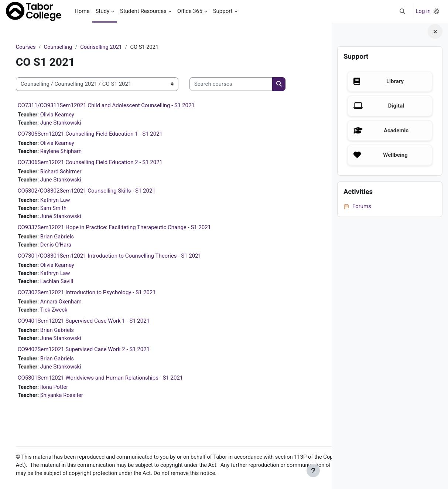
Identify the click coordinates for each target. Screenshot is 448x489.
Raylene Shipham (73, 152)
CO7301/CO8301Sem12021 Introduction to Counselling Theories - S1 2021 (120, 258)
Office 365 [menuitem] (190, 11)
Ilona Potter (66, 391)
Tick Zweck (65, 313)
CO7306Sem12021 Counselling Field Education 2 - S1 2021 (100, 163)
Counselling (69, 47)
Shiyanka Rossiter (73, 399)
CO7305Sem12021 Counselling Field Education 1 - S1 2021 (100, 134)
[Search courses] (241, 84)
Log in (423, 11)
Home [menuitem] (82, 11)
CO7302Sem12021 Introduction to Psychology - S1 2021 (97, 295)
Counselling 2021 (113, 47)
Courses (36, 47)
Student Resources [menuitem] (143, 11)
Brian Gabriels (69, 238)
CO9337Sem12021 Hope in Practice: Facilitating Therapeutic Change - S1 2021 (125, 229)
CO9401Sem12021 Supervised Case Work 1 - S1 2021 (94, 324)
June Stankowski (72, 123)
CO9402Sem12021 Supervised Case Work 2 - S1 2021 (94, 353)
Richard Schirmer (72, 172)
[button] (403, 11)
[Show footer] (313, 471)
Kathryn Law (67, 201)
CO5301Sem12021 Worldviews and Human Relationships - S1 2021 (111, 381)
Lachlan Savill (68, 284)
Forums (357, 206)
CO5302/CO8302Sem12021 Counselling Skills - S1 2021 (97, 192)
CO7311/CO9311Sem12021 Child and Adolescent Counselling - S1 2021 (117, 105)
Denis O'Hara (67, 247)
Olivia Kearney (69, 115)
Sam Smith (65, 210)
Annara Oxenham (73, 304)
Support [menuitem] (223, 11)
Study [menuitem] (102, 11)
